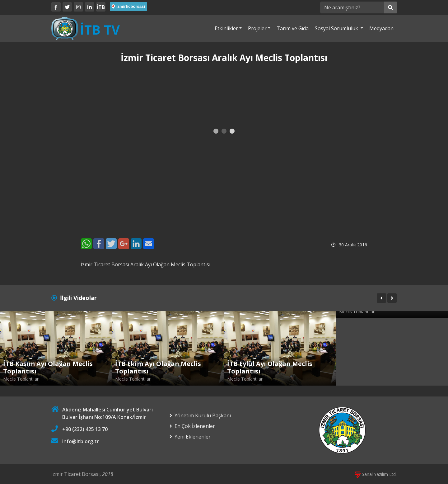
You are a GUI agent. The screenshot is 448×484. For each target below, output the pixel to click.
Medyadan (381, 28)
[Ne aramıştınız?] (352, 7)
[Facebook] (56, 7)
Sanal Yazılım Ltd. (376, 474)
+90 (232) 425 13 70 (85, 429)
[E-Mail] (149, 244)
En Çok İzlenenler (195, 426)
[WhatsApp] (86, 244)
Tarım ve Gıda (293, 28)
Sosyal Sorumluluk (337, 28)
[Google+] (124, 244)
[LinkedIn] (90, 7)
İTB (101, 7)
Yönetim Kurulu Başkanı (203, 415)
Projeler (257, 28)
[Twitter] (67, 7)
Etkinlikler (226, 28)
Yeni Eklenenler (193, 437)
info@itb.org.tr (81, 441)
